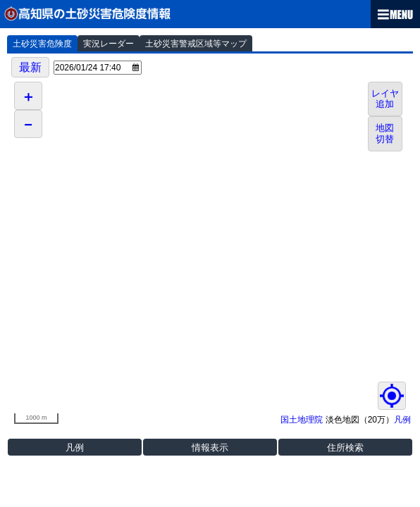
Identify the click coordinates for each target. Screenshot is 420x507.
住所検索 (345, 447)
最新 (30, 67)
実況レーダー (109, 44)
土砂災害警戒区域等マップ (196, 44)
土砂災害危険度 (42, 44)
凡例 (402, 420)
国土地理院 (302, 420)
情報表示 (210, 447)
